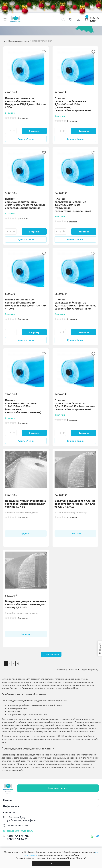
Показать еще (51, 658)
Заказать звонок (58, 790)
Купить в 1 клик (26, 139)
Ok (51, 863)
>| (18, 667)
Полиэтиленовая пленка (19, 41)
